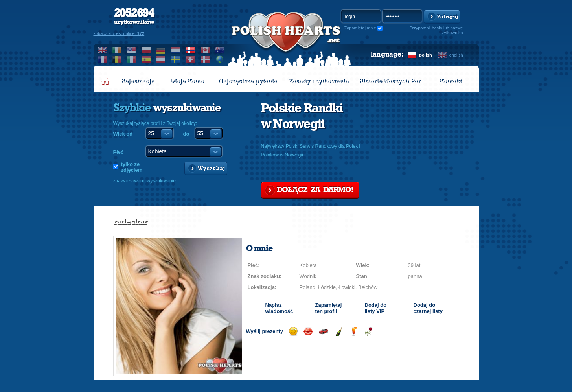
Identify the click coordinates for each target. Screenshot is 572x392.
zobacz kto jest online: (119, 33)
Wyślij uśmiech (293, 332)
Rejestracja (137, 81)
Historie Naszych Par (389, 81)
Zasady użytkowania (318, 81)
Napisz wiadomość (279, 308)
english (456, 55)
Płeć (119, 152)
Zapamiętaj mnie (360, 28)
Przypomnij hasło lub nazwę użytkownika (436, 30)
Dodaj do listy (376, 308)
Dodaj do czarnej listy (428, 308)
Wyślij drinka (354, 332)
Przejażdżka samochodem (323, 332)
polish (425, 55)
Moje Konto (187, 81)
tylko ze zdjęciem (132, 167)
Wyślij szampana (339, 332)
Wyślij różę (369, 332)
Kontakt (450, 81)
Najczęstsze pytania (247, 81)
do (186, 134)
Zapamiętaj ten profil (329, 308)
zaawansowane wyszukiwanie (144, 181)
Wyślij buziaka (308, 332)
